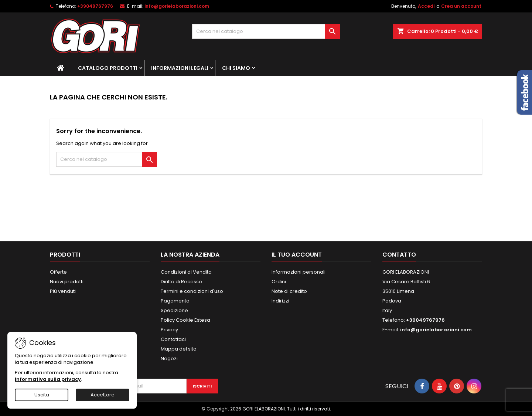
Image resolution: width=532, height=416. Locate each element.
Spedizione (174, 310)
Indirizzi (280, 301)
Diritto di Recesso (181, 282)
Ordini (279, 282)
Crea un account (461, 6)
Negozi (169, 358)
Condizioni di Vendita (186, 272)
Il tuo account (297, 255)
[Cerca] (266, 31)
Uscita (42, 395)
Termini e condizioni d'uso (192, 291)
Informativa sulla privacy (48, 379)
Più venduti (63, 291)
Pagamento (175, 301)
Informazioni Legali (180, 68)
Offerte (58, 272)
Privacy (169, 330)
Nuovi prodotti (67, 282)
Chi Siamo (236, 68)
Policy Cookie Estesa (185, 320)
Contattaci (173, 339)
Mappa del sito (179, 349)
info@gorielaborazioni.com (177, 6)
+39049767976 (95, 6)
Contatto (399, 255)
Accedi (426, 6)
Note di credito (289, 291)
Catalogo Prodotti (108, 68)
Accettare (103, 395)
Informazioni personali (299, 272)
